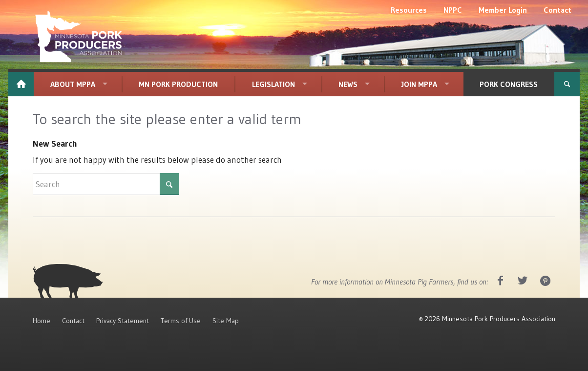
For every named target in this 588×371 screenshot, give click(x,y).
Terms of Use (181, 321)
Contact (73, 321)
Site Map (226, 321)
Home (42, 321)
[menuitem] (409, 10)
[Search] (567, 84)
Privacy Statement (123, 321)
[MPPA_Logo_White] (79, 37)
